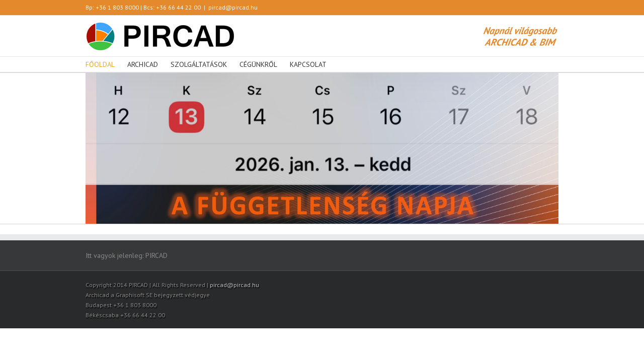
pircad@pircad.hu (233, 7)
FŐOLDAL (100, 64)
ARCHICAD (143, 64)
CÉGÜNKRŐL (258, 64)
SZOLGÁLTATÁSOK (199, 64)
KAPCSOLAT (308, 64)
